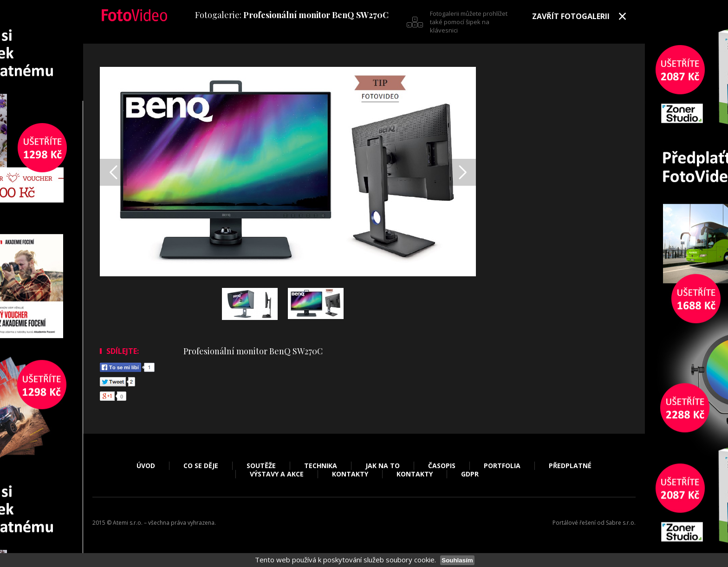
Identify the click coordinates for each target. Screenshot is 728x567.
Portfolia (502, 466)
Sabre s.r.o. (621, 523)
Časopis (442, 466)
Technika (321, 466)
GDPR (470, 474)
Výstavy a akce (277, 474)
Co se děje (201, 466)
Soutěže (261, 466)
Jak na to (383, 466)
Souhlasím (457, 560)
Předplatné (570, 466)
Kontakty (350, 474)
